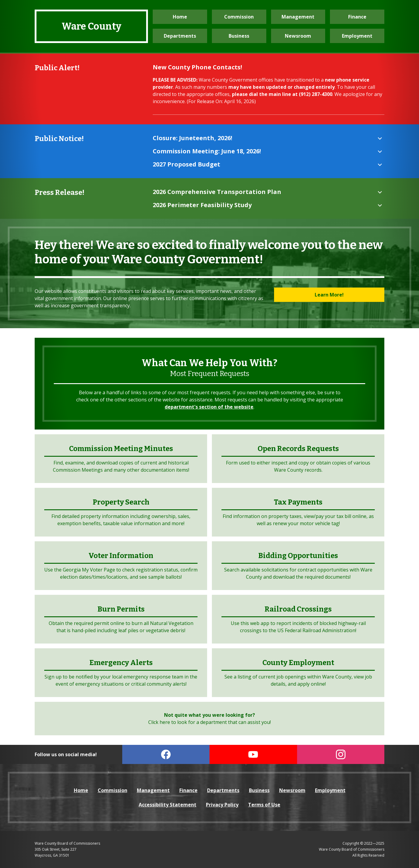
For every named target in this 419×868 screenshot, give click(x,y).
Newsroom (298, 36)
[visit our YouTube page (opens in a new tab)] (253, 754)
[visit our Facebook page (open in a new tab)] (166, 754)
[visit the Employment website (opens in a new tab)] (298, 673)
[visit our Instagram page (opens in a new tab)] (341, 754)
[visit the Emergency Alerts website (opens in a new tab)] (121, 673)
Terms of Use (264, 805)
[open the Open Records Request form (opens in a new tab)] (298, 459)
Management (298, 17)
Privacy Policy (222, 805)
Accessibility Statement (168, 805)
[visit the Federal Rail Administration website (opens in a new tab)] (298, 619)
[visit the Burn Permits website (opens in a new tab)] (121, 619)
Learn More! (329, 295)
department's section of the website (209, 407)
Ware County (91, 26)
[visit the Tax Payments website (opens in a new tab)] (298, 512)
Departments (180, 36)
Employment (330, 790)
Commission (239, 17)
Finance (357, 17)
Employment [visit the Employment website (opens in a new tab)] (357, 36)
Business (239, 36)
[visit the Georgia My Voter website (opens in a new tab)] (121, 566)
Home (180, 17)
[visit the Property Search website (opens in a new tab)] (121, 512)
